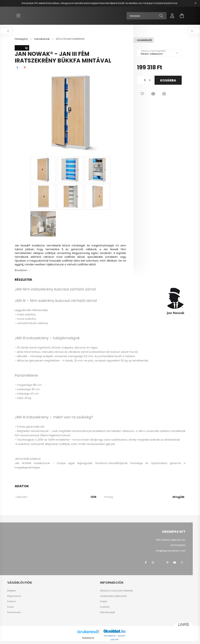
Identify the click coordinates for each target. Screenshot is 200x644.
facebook (146, 563)
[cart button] (182, 16)
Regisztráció (14, 596)
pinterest (167, 563)
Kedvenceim (14, 612)
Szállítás (105, 607)
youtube (175, 563)
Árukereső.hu (88, 638)
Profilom (12, 602)
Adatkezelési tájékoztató (113, 596)
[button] (142, 94)
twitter (160, 563)
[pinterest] (25, 68)
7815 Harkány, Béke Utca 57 (171, 540)
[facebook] (17, 68)
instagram (153, 563)
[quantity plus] (150, 80)
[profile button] (172, 16)
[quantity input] (145, 80)
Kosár (10, 607)
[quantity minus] (140, 80)
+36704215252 (178, 545)
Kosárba (168, 80)
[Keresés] (147, 16)
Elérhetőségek (108, 612)
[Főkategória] (22, 39)
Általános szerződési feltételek (116, 591)
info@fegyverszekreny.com (171, 551)
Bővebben (21, 270)
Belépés (12, 591)
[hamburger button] (18, 16)
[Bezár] (195, 3)
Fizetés (104, 602)
